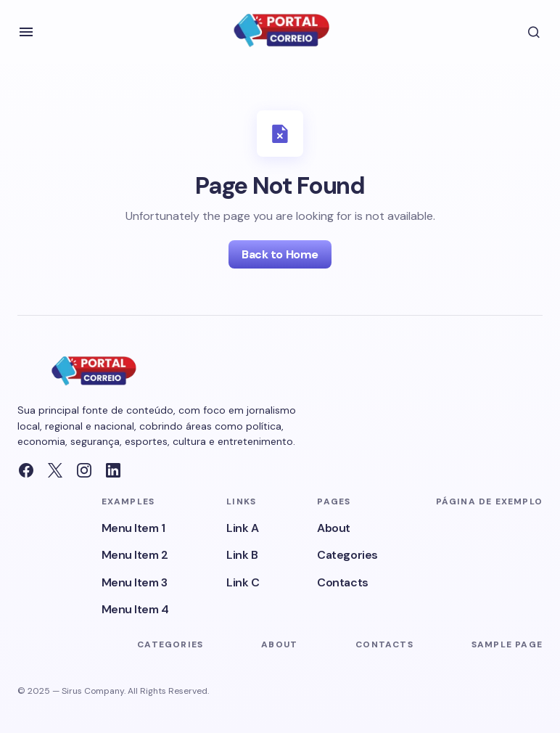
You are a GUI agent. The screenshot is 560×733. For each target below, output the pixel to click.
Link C (243, 582)
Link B (242, 555)
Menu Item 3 (135, 582)
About (334, 528)
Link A (242, 528)
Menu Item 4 (135, 609)
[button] (26, 32)
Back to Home (280, 254)
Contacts (342, 582)
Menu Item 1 (133, 528)
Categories (347, 555)
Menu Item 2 (135, 555)
